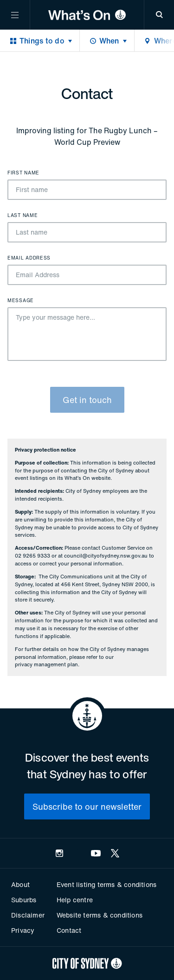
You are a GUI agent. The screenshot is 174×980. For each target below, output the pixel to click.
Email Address (29, 258)
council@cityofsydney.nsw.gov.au (106, 556)
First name (23, 173)
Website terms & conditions (100, 915)
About (20, 884)
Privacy (23, 930)
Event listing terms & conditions (106, 884)
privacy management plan (46, 664)
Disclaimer (28, 915)
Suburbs (24, 900)
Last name (23, 216)
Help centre (75, 900)
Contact (69, 930)
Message (21, 301)
